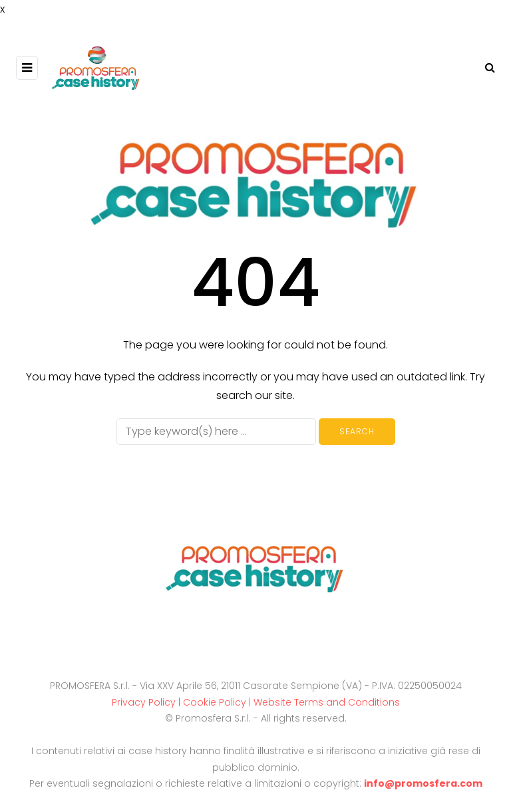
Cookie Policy (215, 702)
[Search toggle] (485, 68)
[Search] (216, 432)
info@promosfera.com (423, 783)
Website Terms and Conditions (327, 702)
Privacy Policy (144, 702)
